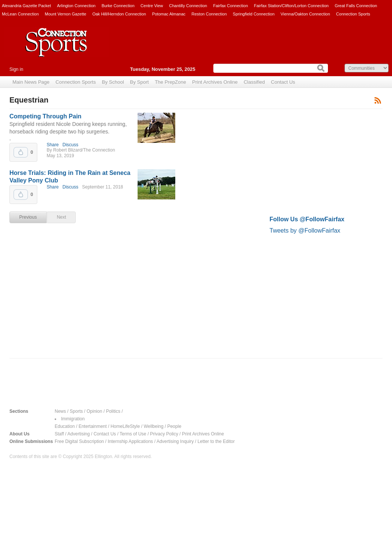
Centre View (152, 6)
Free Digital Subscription (79, 441)
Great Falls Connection (356, 6)
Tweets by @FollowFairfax (305, 231)
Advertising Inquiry (175, 441)
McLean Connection (20, 14)
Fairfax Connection (230, 6)
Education (65, 426)
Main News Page (31, 82)
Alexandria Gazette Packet (26, 6)
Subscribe (378, 100)
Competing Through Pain (45, 116)
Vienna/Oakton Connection (305, 14)
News (60, 411)
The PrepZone (171, 82)
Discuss (70, 145)
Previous (28, 217)
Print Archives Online (215, 82)
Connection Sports (353, 14)
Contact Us (283, 82)
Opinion (94, 411)
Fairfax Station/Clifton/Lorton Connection (291, 6)
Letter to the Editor (216, 441)
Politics (113, 411)
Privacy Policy (164, 434)
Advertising (79, 434)
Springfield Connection (254, 14)
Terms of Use (133, 434)
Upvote (21, 152)
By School (113, 82)
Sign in (16, 69)
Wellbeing (153, 426)
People (174, 426)
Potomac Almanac (169, 14)
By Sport (139, 82)
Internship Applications (130, 441)
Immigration (73, 419)
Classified (254, 82)
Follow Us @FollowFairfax (307, 219)
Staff (59, 434)
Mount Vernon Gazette (66, 14)
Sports (76, 411)
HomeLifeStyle (125, 426)
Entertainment (93, 426)
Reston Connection (209, 14)
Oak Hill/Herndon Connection (119, 14)
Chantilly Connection (188, 6)
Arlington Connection (76, 6)
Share (53, 145)
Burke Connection (118, 6)
